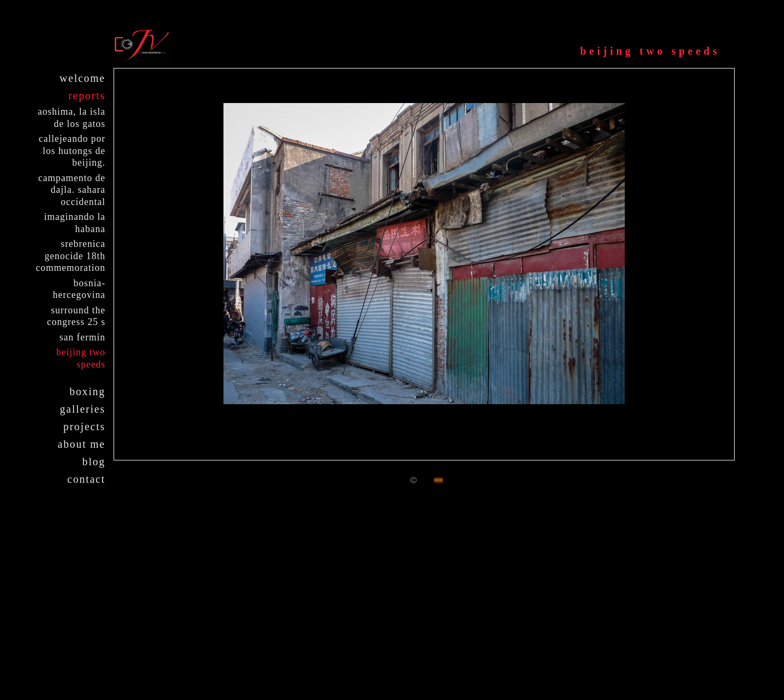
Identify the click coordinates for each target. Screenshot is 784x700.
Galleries (83, 409)
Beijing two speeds (81, 358)
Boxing (88, 391)
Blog (94, 462)
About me (82, 444)
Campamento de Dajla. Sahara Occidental (72, 190)
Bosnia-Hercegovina (79, 289)
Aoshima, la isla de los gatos (71, 118)
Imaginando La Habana (75, 223)
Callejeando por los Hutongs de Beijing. (72, 151)
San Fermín (82, 337)
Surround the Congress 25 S (76, 316)
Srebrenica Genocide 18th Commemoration (71, 256)
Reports (87, 96)
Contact (87, 479)
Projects (84, 426)
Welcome (82, 78)
